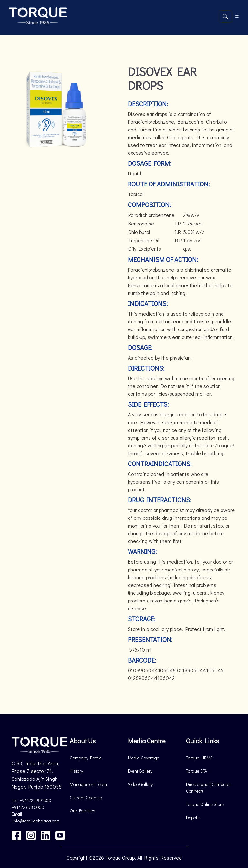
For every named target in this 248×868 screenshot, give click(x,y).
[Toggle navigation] (237, 16)
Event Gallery (140, 771)
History (76, 771)
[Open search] (225, 16)
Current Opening (86, 797)
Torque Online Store (205, 804)
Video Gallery (140, 784)
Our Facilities (83, 811)
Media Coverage (144, 758)
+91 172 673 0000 (28, 807)
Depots (193, 817)
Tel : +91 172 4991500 (31, 800)
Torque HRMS (199, 758)
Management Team (88, 784)
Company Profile (86, 758)
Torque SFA (196, 771)
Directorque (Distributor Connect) (208, 788)
